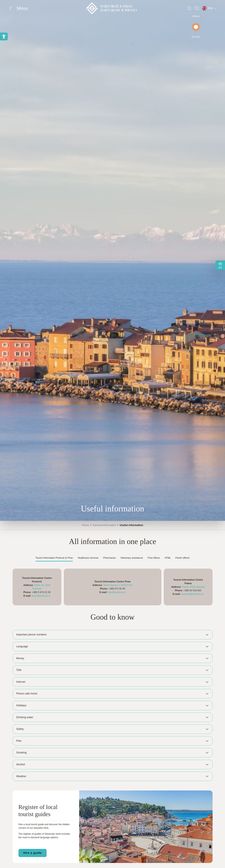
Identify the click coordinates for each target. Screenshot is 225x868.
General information (104, 525)
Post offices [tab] (154, 558)
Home (85, 525)
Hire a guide (33, 853)
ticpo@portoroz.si (41, 596)
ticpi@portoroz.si (117, 592)
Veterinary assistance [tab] (132, 558)
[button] (4, 36)
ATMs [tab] (168, 558)
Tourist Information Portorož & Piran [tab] (54, 558)
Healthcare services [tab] (88, 558)
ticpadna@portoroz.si (192, 594)
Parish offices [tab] (182, 558)
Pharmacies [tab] (109, 558)
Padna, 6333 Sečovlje (193, 587)
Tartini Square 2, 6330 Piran (118, 585)
